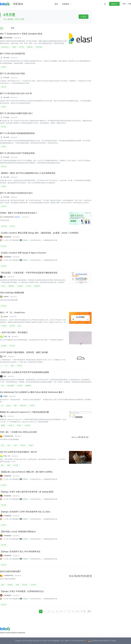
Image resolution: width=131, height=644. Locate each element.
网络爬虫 (28, 386)
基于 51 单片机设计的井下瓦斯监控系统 (17, 153)
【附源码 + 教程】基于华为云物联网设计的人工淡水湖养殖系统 (28, 173)
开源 (3, 445)
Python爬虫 (11, 386)
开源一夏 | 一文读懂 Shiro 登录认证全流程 (18, 432)
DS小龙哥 (6, 58)
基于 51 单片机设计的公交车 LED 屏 (16, 94)
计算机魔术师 (7, 237)
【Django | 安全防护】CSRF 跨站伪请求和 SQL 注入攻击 (25, 512)
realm (15, 445)
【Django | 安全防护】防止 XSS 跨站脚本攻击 (20, 552)
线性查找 (37, 286)
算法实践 (20, 286)
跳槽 (9, 465)
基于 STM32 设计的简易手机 (13, 54)
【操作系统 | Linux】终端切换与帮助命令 (18, 532)
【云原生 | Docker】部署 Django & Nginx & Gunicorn (23, 253)
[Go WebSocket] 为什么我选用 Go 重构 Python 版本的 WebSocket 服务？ (32, 392)
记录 (3, 386)
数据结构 (11, 286)
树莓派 (3, 425)
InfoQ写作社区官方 (9, 217)
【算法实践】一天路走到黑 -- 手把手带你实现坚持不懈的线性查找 (29, 273)
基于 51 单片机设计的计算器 (12, 74)
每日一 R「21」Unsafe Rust (12, 313)
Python (3, 286)
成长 (3, 465)
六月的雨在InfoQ (8, 436)
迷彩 (5, 277)
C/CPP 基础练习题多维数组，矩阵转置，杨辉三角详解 (24, 352)
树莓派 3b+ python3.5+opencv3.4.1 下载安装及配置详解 (25, 412)
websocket (23, 406)
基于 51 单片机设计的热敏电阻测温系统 (17, 133)
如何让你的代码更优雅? (10, 572)
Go (2, 406)
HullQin (6, 396)
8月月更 (22, 47)
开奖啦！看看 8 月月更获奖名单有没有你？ (19, 213)
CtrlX (5, 356)
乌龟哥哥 (6, 297)
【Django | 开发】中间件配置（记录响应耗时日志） (23, 591)
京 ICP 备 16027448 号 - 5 (79, 641)
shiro (9, 445)
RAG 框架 (39, 47)
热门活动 (4, 226)
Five (5, 416)
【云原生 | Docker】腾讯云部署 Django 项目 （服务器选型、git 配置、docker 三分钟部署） (40, 233)
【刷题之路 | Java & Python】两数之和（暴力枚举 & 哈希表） (27, 472)
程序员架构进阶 (8, 38)
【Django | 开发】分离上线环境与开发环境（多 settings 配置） (28, 492)
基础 (12, 366)
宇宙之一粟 (7, 336)
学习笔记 (4, 326)
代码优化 (10, 585)
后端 (15, 406)
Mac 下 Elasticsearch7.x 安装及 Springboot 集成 (21, 34)
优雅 (17, 585)
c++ (6, 366)
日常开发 (25, 585)
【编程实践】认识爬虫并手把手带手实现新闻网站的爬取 (25, 372)
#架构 (14, 47)
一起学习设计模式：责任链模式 (14, 333)
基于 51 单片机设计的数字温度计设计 (16, 113)
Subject (31, 445)
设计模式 (4, 346)
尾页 (89, 611)
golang (8, 406)
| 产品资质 (113, 641)
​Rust (19, 326)
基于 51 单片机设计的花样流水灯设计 (16, 193)
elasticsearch (5, 47)
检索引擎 (30, 47)
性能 (3, 585)
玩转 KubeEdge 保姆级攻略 (12, 293)
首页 (56, 4)
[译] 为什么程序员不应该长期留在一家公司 (19, 452)
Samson (6, 317)
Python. (19, 425)
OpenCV (11, 425)
